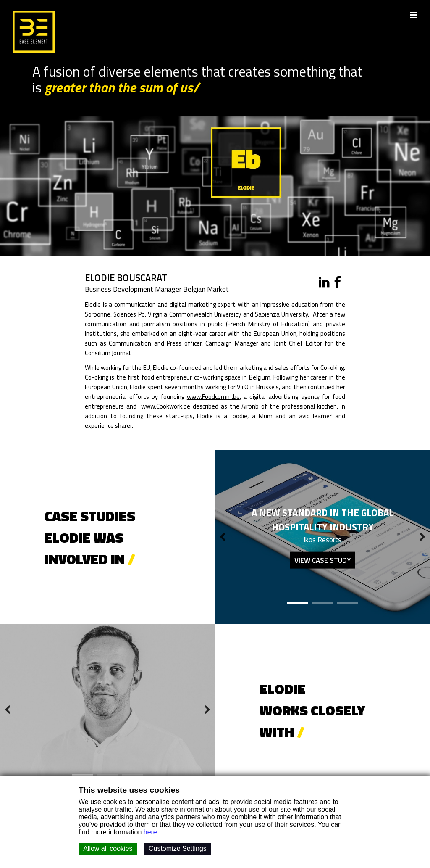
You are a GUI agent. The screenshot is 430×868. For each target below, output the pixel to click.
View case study (322, 562)
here (150, 832)
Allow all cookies (108, 848)
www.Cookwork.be (166, 407)
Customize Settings (178, 848)
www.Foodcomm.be (220, 397)
